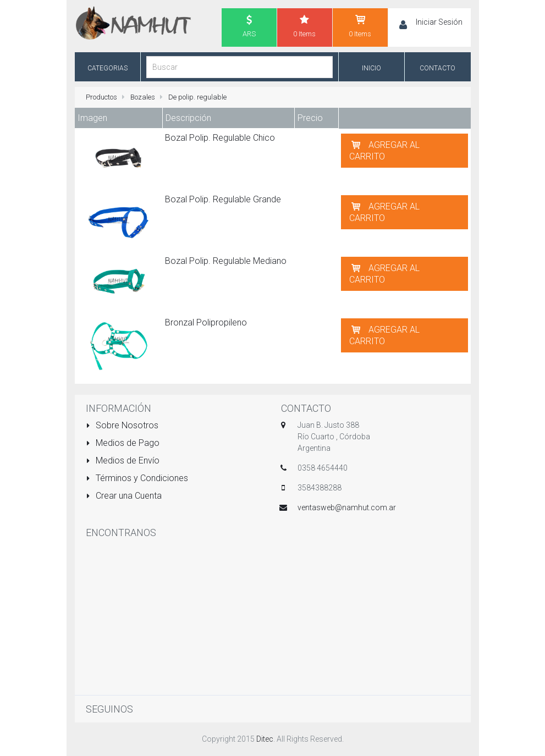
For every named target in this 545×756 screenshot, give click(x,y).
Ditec (265, 739)
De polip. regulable (197, 97)
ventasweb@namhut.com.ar (347, 507)
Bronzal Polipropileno (206, 322)
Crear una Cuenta (124, 496)
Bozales (143, 97)
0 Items (305, 26)
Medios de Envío (123, 460)
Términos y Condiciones (137, 478)
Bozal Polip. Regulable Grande (223, 199)
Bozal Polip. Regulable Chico (220, 138)
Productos (101, 97)
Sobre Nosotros (122, 425)
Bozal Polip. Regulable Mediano (226, 261)
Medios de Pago (123, 443)
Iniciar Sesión (439, 22)
